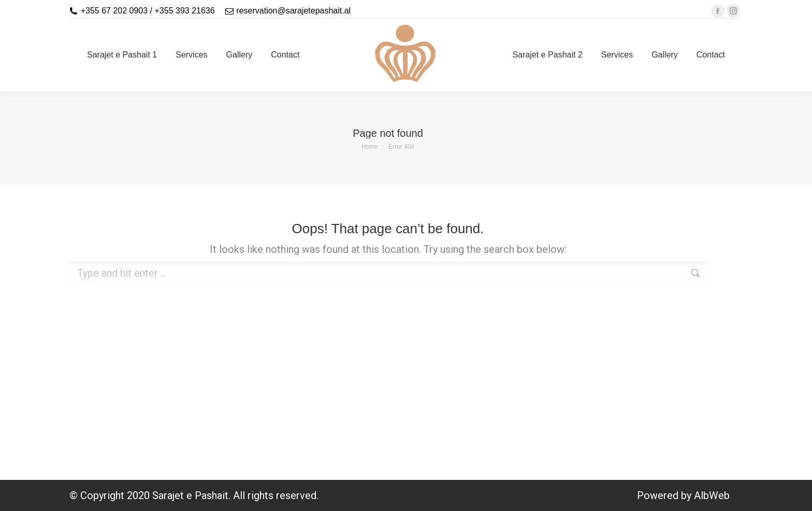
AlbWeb (712, 495)
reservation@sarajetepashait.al (293, 11)
